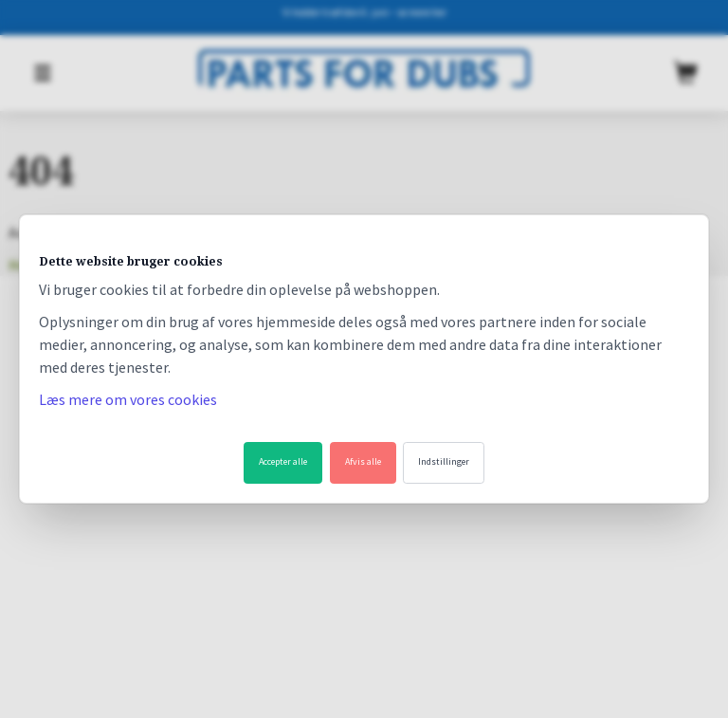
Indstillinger (444, 461)
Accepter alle (283, 461)
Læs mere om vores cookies (128, 399)
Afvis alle (363, 461)
